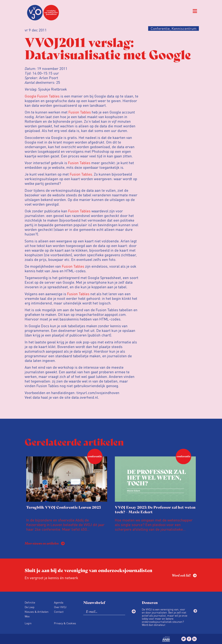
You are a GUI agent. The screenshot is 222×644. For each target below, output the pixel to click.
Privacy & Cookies (65, 623)
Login (28, 623)
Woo (27, 616)
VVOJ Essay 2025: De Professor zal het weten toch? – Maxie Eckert (155, 509)
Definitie (30, 602)
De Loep (30, 607)
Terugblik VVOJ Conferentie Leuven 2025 (64, 507)
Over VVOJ (60, 607)
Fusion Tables (80, 112)
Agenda (59, 602)
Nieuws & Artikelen (37, 612)
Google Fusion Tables (42, 96)
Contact (59, 612)
